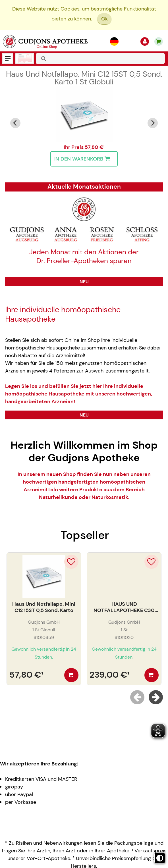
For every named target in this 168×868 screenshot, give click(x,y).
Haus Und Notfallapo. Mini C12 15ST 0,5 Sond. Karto (84, 78)
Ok (104, 19)
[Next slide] (153, 123)
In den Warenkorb (83, 159)
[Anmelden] (145, 41)
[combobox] (100, 59)
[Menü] (8, 59)
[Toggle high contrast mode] (160, 858)
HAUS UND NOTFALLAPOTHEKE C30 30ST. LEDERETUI (124, 607)
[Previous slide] (137, 697)
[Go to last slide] (15, 123)
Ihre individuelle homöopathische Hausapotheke (63, 314)
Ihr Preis (74, 147)
